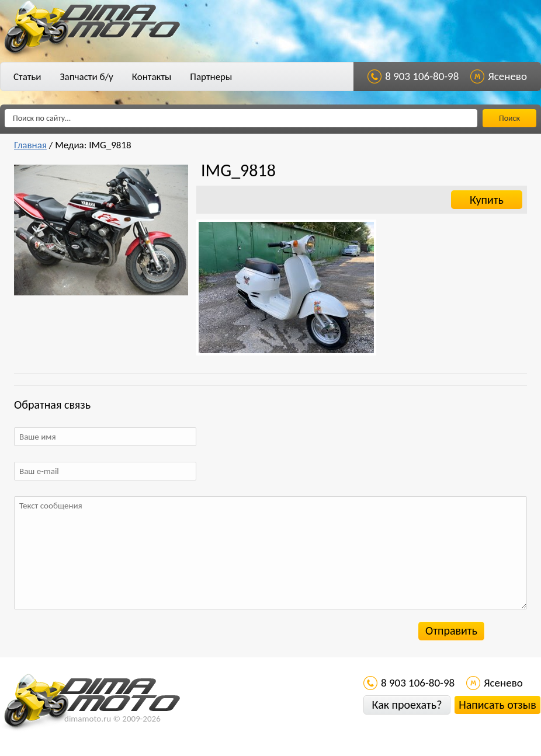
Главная (30, 145)
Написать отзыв (497, 705)
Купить (487, 200)
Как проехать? (407, 705)
